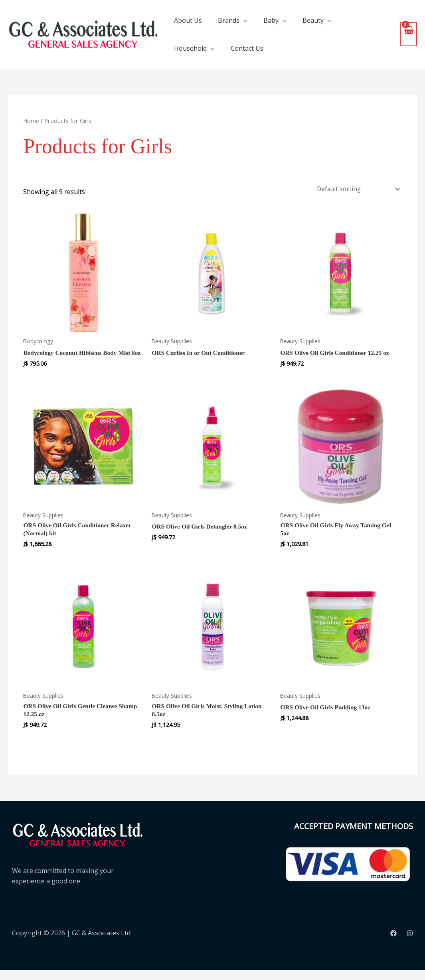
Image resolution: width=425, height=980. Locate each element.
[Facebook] (393, 944)
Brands (229, 20)
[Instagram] (410, 944)
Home (31, 121)
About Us (188, 20)
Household (190, 48)
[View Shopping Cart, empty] (408, 34)
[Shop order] (356, 190)
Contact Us (247, 48)
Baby (271, 20)
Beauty (313, 20)
